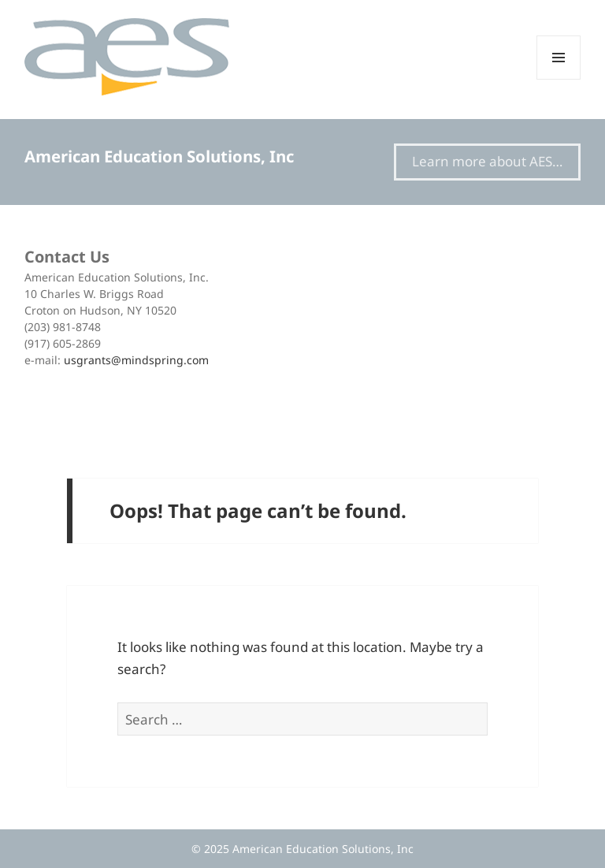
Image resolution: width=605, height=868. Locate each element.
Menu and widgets (559, 79)
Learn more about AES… (487, 161)
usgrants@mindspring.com (136, 360)
